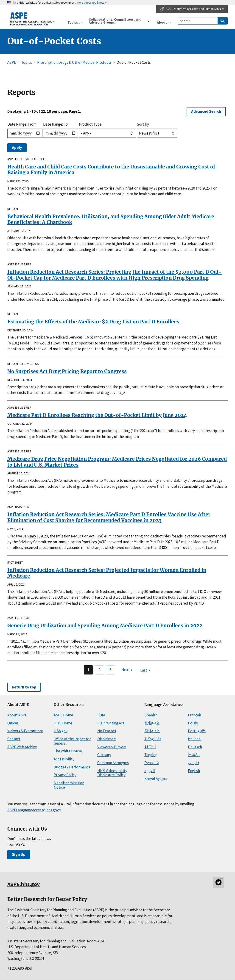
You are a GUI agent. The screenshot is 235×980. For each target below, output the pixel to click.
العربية (150, 771)
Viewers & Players (112, 747)
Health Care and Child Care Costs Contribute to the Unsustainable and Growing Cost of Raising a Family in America (111, 170)
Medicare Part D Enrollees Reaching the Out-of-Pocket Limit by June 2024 (97, 415)
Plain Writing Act (111, 723)
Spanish (151, 715)
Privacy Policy (65, 775)
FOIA (101, 715)
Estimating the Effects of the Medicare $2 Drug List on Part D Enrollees (93, 322)
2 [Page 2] (99, 670)
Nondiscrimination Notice (69, 785)
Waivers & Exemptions (25, 731)
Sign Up (19, 854)
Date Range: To (55, 124)
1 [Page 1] (88, 670)
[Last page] (146, 670)
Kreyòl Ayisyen (156, 779)
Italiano (194, 739)
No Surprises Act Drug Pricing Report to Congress (67, 371)
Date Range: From (22, 124)
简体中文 (152, 731)
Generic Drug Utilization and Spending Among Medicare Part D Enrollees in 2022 (105, 626)
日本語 (194, 755)
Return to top (24, 687)
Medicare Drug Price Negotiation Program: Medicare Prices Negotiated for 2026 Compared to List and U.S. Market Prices (117, 462)
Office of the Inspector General (72, 741)
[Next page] (128, 670)
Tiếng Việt (153, 739)
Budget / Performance (72, 767)
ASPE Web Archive (22, 747)
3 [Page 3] (110, 670)
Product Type (90, 124)
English (194, 771)
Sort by (143, 124)
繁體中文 (152, 723)
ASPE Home (63, 715)
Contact (14, 739)
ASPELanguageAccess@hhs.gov (35, 810)
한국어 (150, 747)
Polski (193, 723)
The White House (68, 751)
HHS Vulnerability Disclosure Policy (112, 773)
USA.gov (61, 731)
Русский (152, 763)
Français (195, 715)
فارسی (194, 763)
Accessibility (64, 759)
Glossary (104, 755)
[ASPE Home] (33, 19)
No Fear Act (107, 731)
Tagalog (151, 755)
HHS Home (63, 723)
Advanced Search (206, 111)
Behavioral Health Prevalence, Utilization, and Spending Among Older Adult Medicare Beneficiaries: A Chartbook (111, 219)
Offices (13, 723)
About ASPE (17, 715)
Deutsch (195, 747)
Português (197, 731)
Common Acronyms (113, 763)
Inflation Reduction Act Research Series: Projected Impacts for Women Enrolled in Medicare (107, 573)
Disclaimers (107, 739)
